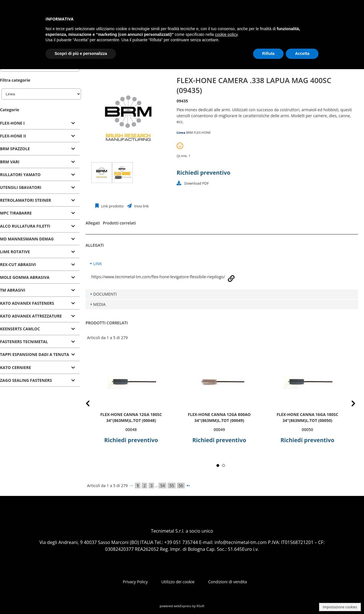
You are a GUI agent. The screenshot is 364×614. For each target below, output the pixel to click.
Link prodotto (112, 206)
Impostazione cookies (340, 607)
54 (162, 486)
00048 (131, 429)
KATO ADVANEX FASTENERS (27, 303)
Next (349, 404)
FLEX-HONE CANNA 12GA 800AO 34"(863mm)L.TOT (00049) (219, 417)
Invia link (141, 206)
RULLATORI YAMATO (20, 175)
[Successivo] (188, 485)
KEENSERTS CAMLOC (20, 329)
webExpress (183, 606)
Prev (92, 404)
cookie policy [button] (226, 34)
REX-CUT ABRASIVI (18, 264)
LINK (98, 264)
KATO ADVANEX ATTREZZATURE (31, 316)
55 (171, 486)
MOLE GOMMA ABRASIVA (25, 277)
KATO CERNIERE (15, 367)
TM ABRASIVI (13, 290)
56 (181, 486)
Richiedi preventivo (203, 173)
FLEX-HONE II (13, 136)
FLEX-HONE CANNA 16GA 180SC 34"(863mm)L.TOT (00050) (308, 417)
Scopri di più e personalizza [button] (81, 53)
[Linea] (41, 94)
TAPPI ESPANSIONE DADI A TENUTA (35, 354)
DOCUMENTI (105, 294)
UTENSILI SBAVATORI (21, 187)
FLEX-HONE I (12, 123)
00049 (219, 429)
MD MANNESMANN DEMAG (27, 239)
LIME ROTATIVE (15, 252)
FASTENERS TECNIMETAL (24, 342)
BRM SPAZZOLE (15, 149)
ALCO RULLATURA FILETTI (25, 226)
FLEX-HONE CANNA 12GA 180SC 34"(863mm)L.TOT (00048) (131, 417)
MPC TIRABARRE (16, 213)
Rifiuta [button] (268, 53)
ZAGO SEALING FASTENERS (26, 380)
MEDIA (99, 304)
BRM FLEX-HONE (198, 132)
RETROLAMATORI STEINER (26, 200)
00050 (307, 429)
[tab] (40, 123)
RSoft (200, 606)
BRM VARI (10, 162)
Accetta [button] (302, 53)
